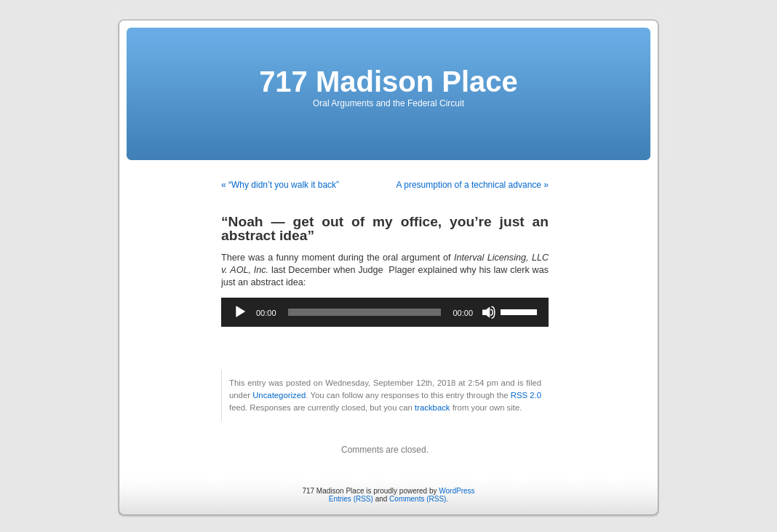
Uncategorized (279, 395)
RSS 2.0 (526, 395)
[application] (385, 312)
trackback (432, 408)
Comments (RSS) (418, 499)
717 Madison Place (388, 82)
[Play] (240, 312)
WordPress (457, 491)
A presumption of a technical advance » (473, 185)
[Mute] (489, 312)
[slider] (365, 312)
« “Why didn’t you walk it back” (280, 185)
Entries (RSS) (351, 499)
